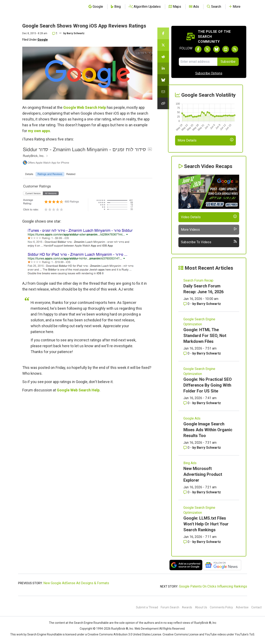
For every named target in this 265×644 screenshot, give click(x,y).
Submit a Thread (147, 607)
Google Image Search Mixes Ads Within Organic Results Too (208, 430)
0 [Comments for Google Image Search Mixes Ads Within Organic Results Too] (187, 448)
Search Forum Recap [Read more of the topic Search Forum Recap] (198, 280)
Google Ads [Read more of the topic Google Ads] (192, 418)
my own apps (39, 131)
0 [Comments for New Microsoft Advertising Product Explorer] (187, 492)
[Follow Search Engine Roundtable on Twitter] (207, 49)
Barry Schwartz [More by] (76, 33)
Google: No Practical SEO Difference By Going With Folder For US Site (208, 385)
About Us (201, 607)
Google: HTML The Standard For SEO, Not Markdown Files (205, 336)
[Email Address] (198, 62)
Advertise (242, 607)
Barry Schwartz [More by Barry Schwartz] (209, 304)
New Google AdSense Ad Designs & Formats (76, 583)
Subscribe (228, 62)
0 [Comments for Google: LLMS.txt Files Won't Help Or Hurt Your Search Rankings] (187, 542)
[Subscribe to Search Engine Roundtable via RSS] (235, 49)
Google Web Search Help (85, 107)
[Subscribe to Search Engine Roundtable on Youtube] (226, 49)
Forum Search (170, 607)
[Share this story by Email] (163, 92)
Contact (256, 607)
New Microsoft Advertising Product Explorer (203, 474)
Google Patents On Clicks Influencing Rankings (213, 586)
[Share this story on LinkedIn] (163, 68)
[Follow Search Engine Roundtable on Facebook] (198, 49)
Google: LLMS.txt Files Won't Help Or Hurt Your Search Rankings (206, 524)
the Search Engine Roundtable (89, 623)
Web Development (147, 629)
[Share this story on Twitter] (163, 45)
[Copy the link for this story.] (163, 103)
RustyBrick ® (120, 629)
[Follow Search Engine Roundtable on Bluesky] (216, 49)
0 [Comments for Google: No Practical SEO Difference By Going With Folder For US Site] (187, 403)
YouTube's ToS (245, 634)
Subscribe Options (209, 73)
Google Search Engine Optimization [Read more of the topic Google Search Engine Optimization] (199, 322)
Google (43, 40)
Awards (187, 607)
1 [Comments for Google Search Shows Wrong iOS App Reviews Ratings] (55, 33)
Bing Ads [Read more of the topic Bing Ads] (190, 463)
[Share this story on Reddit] (163, 57)
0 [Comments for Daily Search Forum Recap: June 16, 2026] (187, 304)
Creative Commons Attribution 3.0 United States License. (125, 634)
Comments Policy (221, 607)
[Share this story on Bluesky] (163, 80)
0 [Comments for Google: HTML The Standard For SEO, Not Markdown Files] (187, 353)
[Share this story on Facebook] (163, 33)
